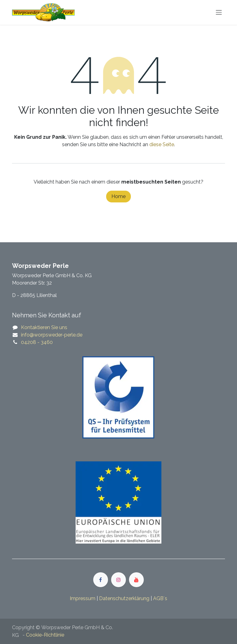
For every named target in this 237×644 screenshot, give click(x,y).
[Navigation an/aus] (219, 13)
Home (118, 196)
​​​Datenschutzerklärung (124, 598)
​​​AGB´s (160, 598)
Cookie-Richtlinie (45, 635)
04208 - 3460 (37, 342)
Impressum (83, 598)
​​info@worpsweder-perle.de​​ (52, 335)
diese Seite (162, 144)
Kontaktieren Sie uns (44, 327)
